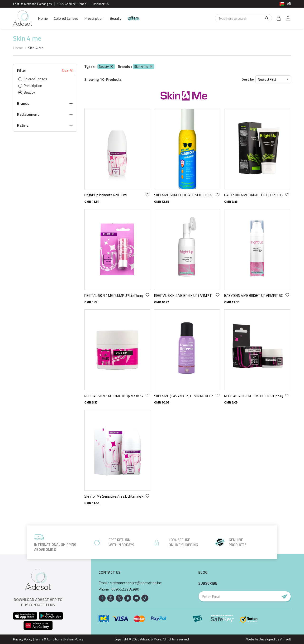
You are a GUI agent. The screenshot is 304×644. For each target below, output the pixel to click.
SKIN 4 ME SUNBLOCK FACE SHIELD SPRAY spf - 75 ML (183, 195)
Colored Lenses (66, 18)
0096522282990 (125, 589)
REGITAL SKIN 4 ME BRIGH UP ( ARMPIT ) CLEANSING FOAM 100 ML (183, 296)
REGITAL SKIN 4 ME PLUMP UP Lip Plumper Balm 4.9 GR (114, 296)
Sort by (248, 79)
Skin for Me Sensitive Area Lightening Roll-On (114, 496)
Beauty (116, 18)
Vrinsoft (285, 639)
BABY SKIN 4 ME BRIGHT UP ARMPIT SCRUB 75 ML (253, 296)
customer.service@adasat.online (136, 583)
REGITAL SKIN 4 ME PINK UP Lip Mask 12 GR (114, 396)
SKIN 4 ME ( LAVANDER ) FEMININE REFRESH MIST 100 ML (183, 396)
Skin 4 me (144, 66)
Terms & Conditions (48, 639)
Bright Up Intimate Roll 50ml (106, 195)
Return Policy (74, 639)
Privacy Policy (23, 639)
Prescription (94, 18)
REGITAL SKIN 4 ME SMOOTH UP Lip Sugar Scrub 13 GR (253, 396)
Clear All (68, 70)
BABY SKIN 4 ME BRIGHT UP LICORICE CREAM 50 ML (253, 195)
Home (43, 18)
